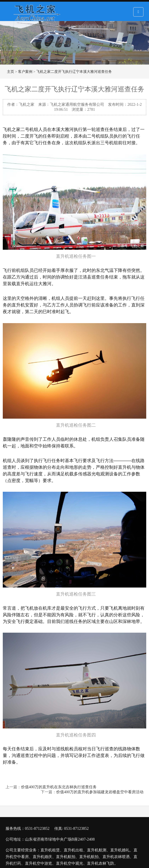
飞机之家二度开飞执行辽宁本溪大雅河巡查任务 (74, 72)
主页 (11, 72)
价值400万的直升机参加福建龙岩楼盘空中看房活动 (100, 792)
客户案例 (25, 72)
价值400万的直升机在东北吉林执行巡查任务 (59, 787)
